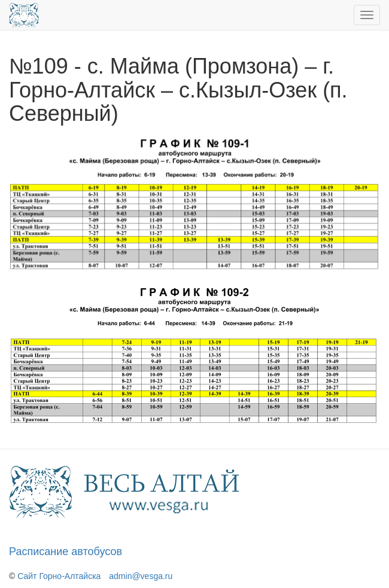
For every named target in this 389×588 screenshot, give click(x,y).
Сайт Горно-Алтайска (59, 576)
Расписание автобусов (66, 552)
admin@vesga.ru (141, 576)
